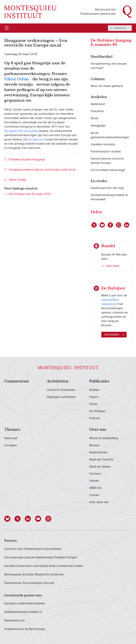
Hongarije (98, 126)
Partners (95, 474)
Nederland (98, 104)
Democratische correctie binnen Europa (107, 161)
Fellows (94, 481)
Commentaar (17, 381)
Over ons (98, 430)
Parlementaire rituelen (106, 152)
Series (93, 404)
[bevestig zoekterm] (111, 28)
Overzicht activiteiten (61, 390)
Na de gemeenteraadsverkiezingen (110, 135)
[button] (9, 519)
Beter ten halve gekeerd (107, 86)
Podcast (95, 418)
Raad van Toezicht (101, 460)
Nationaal (11, 438)
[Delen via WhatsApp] (119, 225)
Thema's (12, 430)
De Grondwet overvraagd (108, 170)
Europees (11, 445)
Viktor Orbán (17, 79)
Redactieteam (98, 452)
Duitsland (97, 111)
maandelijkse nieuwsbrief (110, 302)
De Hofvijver (97, 411)
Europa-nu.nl (37, 139)
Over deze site (99, 502)
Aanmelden (114, 335)
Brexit (95, 118)
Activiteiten (58, 381)
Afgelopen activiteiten (61, 397)
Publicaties (99, 381)
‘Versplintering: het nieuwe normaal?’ (109, 66)
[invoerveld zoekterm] (120, 28)
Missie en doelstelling (104, 438)
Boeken (94, 390)
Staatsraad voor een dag (107, 188)
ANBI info (96, 488)
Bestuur (95, 445)
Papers (94, 397)
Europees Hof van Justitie (21, 131)
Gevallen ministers (103, 144)
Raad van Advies (100, 467)
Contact (94, 495)
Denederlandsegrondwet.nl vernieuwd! (109, 197)
